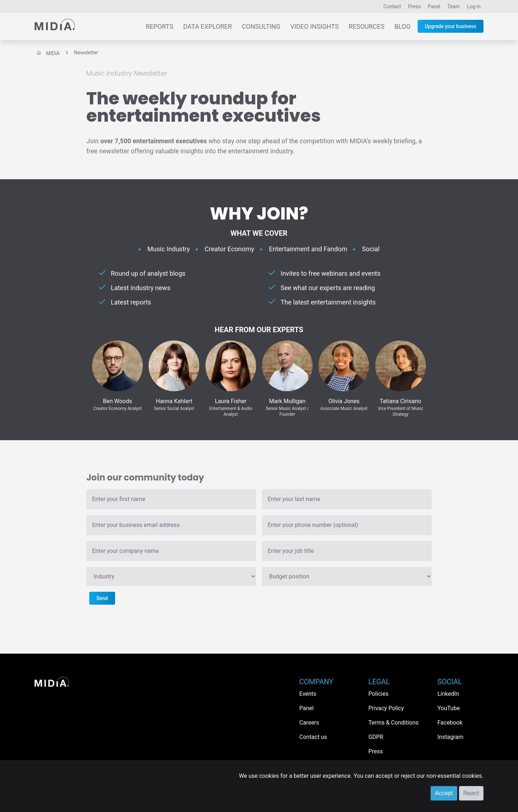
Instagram (450, 737)
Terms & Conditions (394, 723)
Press (414, 6)
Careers (309, 723)
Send (102, 598)
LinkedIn (448, 694)
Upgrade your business (451, 26)
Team (454, 6)
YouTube (449, 708)
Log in (474, 6)
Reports (160, 26)
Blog (402, 26)
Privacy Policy (386, 708)
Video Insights (315, 26)
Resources (367, 26)
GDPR (376, 737)
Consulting (261, 26)
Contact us (313, 737)
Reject (471, 793)
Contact (392, 6)
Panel (434, 6)
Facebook (450, 723)
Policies (378, 694)
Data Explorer (207, 26)
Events (308, 694)
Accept (444, 793)
